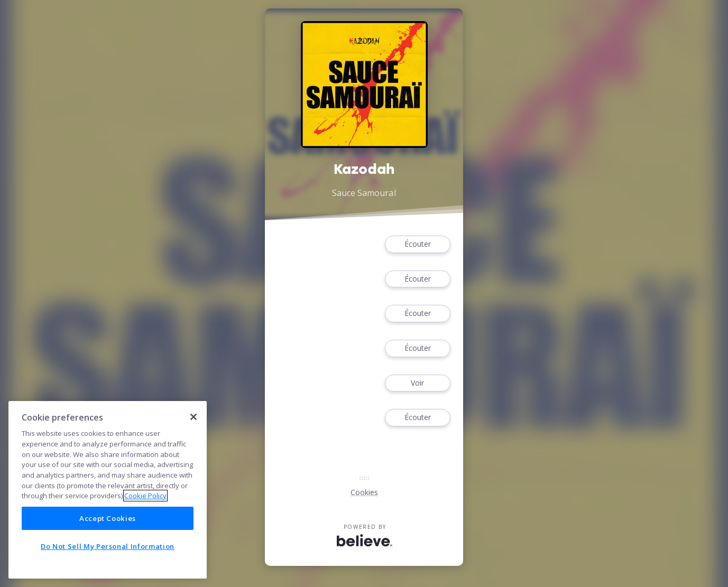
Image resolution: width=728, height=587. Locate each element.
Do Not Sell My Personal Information (108, 546)
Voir (418, 383)
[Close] (193, 417)
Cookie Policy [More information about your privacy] (145, 496)
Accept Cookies (108, 518)
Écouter (418, 244)
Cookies (364, 492)
